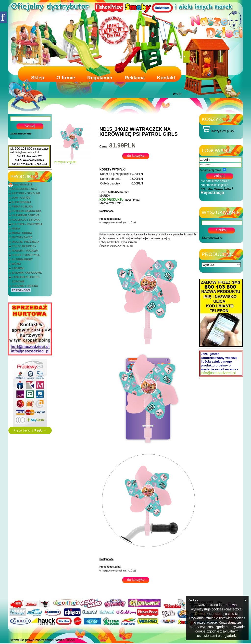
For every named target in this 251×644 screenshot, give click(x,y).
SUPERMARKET (22, 259)
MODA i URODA (22, 233)
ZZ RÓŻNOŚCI (21, 290)
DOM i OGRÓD (21, 198)
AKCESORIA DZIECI (25, 189)
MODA (16, 229)
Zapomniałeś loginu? (214, 185)
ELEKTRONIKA (21, 202)
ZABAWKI (18, 268)
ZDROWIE (18, 281)
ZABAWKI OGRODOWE (27, 273)
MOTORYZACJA (22, 237)
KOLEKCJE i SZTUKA (26, 220)
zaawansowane (21, 134)
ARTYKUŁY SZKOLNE (26, 193)
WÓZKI (16, 264)
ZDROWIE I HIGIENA (25, 286)
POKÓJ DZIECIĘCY (24, 246)
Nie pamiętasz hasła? (215, 181)
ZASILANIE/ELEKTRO (26, 277)
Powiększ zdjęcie (72, 161)
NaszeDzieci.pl (23, 184)
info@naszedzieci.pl (27, 152)
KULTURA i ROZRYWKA (27, 224)
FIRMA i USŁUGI (22, 207)
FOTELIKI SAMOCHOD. (27, 211)
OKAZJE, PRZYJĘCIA (25, 242)
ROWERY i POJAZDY (25, 251)
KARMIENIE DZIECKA (26, 215)
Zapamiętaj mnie (210, 170)
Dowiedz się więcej (210, 614)
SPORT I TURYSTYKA (26, 255)
